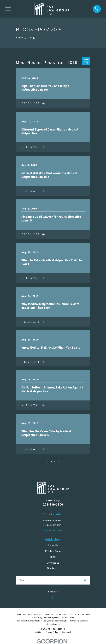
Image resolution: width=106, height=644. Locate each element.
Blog (53, 557)
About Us (53, 545)
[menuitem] (38, 632)
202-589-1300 (53, 504)
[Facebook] (53, 597)
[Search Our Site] (85, 580)
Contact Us (53, 563)
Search (24, 580)
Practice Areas (53, 551)
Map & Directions (53, 530)
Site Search (53, 568)
